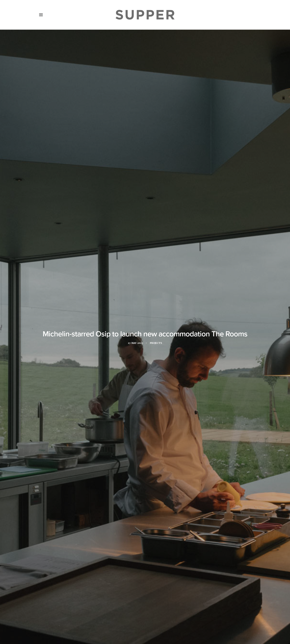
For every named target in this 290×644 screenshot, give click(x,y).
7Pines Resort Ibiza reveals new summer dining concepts (70, 521)
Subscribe (100, 622)
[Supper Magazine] (145, 15)
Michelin (75, 429)
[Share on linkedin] (145, 565)
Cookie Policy (140, 622)
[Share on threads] (140, 565)
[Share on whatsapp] (150, 565)
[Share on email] (160, 565)
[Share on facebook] (130, 565)
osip (111, 429)
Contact (118, 622)
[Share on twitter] (135, 565)
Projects (156, 89)
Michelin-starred (95, 151)
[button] (41, 15)
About (60, 622)
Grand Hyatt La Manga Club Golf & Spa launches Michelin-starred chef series (145, 521)
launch (187, 151)
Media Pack (79, 622)
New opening (94, 429)
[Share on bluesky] (155, 565)
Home (46, 622)
